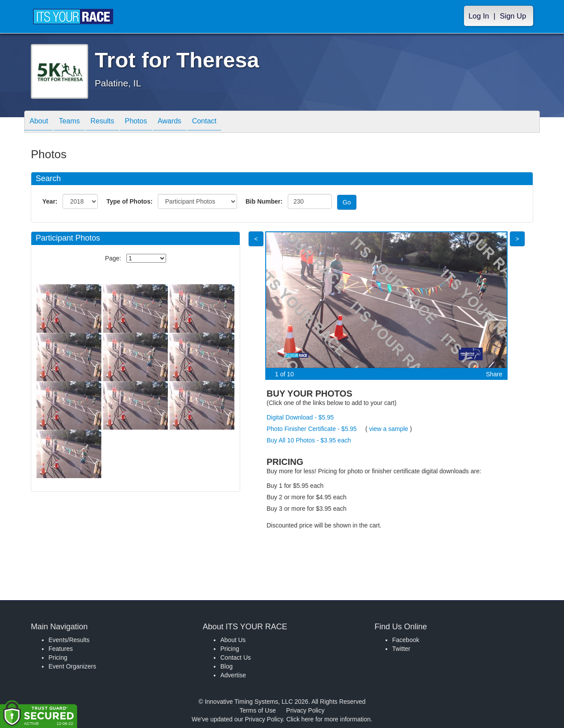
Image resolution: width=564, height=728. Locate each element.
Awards (189, 122)
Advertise (233, 675)
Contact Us (236, 657)
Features (61, 649)
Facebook (406, 640)
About (41, 122)
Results (113, 122)
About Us (233, 640)
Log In (479, 16)
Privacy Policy (305, 710)
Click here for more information (328, 719)
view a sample (389, 429)
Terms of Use (258, 710)
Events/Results (69, 640)
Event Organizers (72, 666)
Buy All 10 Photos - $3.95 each (309, 440)
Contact (228, 122)
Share (494, 374)
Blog (226, 666)
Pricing (58, 657)
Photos (151, 122)
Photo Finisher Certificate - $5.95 (312, 429)
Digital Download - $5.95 (300, 417)
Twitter (401, 649)
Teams (76, 122)
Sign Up (513, 16)
